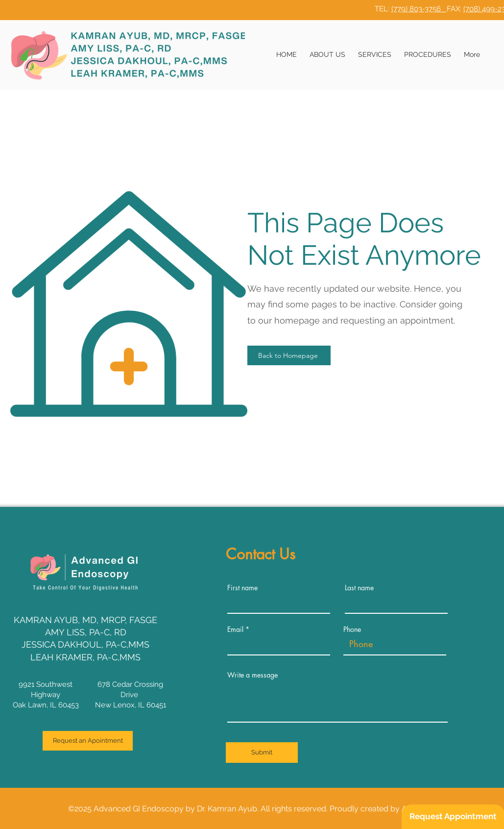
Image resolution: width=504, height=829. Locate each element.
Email (235, 629)
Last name (359, 588)
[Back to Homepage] (289, 355)
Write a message (252, 675)
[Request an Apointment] (88, 741)
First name (242, 588)
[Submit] (262, 753)
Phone (352, 629)
